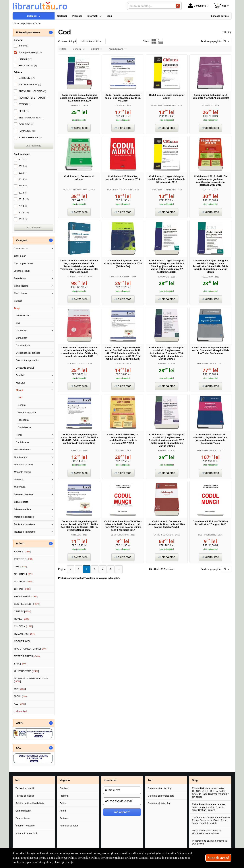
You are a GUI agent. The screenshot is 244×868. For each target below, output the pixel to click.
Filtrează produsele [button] (28, 32)
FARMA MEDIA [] (26, 596)
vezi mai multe (33, 146)
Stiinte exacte (21, 502)
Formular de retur (69, 826)
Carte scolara (21, 286)
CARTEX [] (23, 611)
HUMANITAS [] (25, 634)
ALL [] (20, 704)
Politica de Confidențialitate (30, 803)
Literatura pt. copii (23, 465)
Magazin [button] (65, 780)
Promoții (64, 796)
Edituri (63, 803)
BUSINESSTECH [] (27, 604)
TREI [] (21, 567)
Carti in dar (20, 256)
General (22, 405)
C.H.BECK (120, 105)
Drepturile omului (25, 368)
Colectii (18, 301)
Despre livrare (23, 818)
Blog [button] (195, 780)
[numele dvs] (122, 790)
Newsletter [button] (110, 780)
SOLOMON (207, 105)
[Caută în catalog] (178, 6)
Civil (18, 323)
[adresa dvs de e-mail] (122, 801)
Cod (20, 397)
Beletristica (20, 278)
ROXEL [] (22, 619)
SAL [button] (19, 748)
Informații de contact (26, 833)
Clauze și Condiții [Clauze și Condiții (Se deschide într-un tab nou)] (138, 858)
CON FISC (207, 190)
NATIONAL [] (24, 574)
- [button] (51, 32)
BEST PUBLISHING (120, 535)
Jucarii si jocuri (22, 271)
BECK (24, 111)
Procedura (23, 420)
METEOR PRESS (30, 84)
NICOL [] (21, 696)
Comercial (21, 330)
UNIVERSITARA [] (26, 671)
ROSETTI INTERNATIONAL (164, 105)
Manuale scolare (23, 472)
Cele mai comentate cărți (161, 796)
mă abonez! (122, 812)
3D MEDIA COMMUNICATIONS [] (31, 680)
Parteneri (64, 818)
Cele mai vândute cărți (160, 788)
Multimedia (20, 487)
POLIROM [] (23, 581)
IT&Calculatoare (23, 450)
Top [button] (150, 780)
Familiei (20, 375)
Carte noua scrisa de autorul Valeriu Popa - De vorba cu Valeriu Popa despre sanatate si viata (211, 820)
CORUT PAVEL (22, 641)
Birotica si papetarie (24, 524)
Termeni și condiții (25, 788)
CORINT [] (22, 589)
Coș (220, 6)
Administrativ (23, 315)
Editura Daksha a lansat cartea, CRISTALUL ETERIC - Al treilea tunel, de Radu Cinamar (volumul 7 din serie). (210, 793)
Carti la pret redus (23, 263)
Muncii (20, 390)
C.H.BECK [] (23, 626)
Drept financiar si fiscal (28, 353)
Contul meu (197, 6)
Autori (63, 811)
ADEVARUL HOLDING (32, 91)
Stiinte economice (23, 494)
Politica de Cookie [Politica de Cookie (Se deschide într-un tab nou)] (79, 858)
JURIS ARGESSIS (30, 137)
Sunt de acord (218, 858)
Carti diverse (21, 293)
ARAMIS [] (22, 552)
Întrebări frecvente (25, 826)
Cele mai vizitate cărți (159, 803)
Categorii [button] (22, 240)
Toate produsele (30, 52)
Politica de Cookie (25, 796)
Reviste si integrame (25, 532)
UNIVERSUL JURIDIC (76, 277)
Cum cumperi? (23, 811)
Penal (19, 435)
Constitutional (23, 345)
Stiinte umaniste (23, 509)
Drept (17, 308)
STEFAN (25, 104)
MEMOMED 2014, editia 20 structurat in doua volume (206, 832)
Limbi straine (21, 457)
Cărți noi (64, 788)
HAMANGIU (76, 106)
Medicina (19, 479)
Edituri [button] (20, 544)
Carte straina (21, 248)
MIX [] (20, 689)
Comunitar (21, 338)
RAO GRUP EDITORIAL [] (31, 649)
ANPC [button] (20, 723)
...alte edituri (21, 711)
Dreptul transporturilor (27, 360)
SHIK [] (21, 664)
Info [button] (18, 780)
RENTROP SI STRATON (33, 98)
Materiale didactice (24, 517)
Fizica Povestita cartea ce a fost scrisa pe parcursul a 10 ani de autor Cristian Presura (209, 807)
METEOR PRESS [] (27, 656)
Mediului (20, 383)
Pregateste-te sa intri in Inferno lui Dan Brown (210, 842)
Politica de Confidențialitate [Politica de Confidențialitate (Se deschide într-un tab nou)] (108, 858)
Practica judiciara (27, 412)
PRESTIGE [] (24, 559)
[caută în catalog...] (150, 6)
